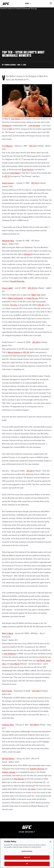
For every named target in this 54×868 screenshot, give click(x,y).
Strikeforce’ (7, 126)
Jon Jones (32, 789)
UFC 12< (33, 146)
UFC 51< (30, 471)
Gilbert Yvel (36, 295)
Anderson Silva (8, 725)
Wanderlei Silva (8, 241)
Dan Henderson (10, 654)
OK (27, 864)
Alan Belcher (19, 779)
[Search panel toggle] (51, 3)
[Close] (51, 842)
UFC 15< (35, 183)
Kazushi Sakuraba (17, 281)
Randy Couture (8, 183)
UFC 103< (36, 691)
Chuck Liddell (7, 288)
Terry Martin (15, 664)
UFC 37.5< (32, 288)
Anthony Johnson (9, 772)
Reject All (27, 858)
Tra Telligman (7, 146)
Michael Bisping (8, 759)
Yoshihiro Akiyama (37, 769)
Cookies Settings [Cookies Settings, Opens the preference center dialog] (27, 851)
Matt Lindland (7, 633)
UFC (11, 129)
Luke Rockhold (34, 126)
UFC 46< (36, 342)
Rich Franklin (7, 691)
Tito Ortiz (14, 305)
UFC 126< (34, 725)
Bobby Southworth (15, 298)
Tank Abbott (15, 173)
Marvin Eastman (14, 352)
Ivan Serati (41, 661)
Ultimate (27, 254)
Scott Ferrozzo (28, 170)
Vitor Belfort (16, 119)
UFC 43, (26, 352)
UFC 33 (41, 305)
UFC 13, (7, 176)
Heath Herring (32, 298)
